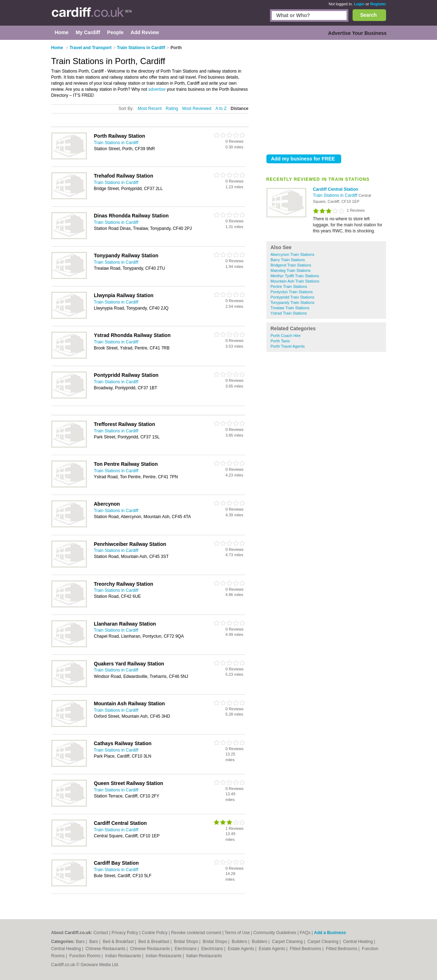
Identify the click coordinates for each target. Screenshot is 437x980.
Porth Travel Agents (288, 346)
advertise (157, 89)
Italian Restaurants (204, 956)
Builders (240, 942)
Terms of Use (237, 933)
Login (359, 4)
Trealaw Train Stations (290, 308)
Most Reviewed (197, 109)
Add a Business (330, 933)
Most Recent (150, 109)
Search (368, 15)
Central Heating (358, 942)
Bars (81, 942)
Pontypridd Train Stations (293, 297)
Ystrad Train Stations (289, 313)
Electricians (186, 949)
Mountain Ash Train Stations (295, 281)
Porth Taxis (280, 341)
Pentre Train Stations (289, 286)
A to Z (221, 109)
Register (378, 4)
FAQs (305, 933)
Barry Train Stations (288, 260)
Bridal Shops (186, 942)
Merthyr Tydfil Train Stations (295, 276)
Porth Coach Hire (286, 336)
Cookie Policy (155, 933)
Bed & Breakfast (119, 942)
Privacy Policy (125, 933)
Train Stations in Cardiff (336, 195)
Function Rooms (86, 956)
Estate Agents (241, 949)
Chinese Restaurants (106, 949)
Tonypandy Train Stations (293, 302)
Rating (172, 109)
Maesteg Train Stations (291, 270)
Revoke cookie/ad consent (196, 933)
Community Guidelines (275, 933)
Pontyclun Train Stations (292, 292)
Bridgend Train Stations (291, 265)
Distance (239, 109)
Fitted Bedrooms (306, 949)
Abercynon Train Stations (293, 254)
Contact (101, 933)
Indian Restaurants (124, 956)
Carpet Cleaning (288, 942)
